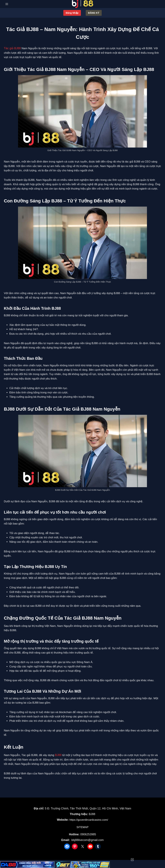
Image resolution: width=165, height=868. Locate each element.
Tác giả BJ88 (12, 48)
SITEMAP (83, 826)
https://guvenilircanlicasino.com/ (89, 819)
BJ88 (58, 755)
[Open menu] (7, 4)
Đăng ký (94, 13)
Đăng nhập (72, 13)
